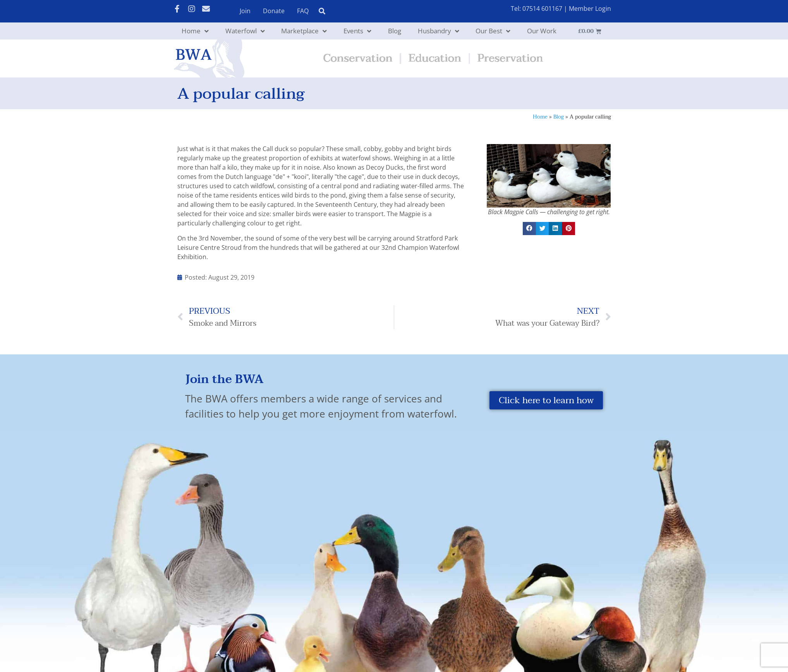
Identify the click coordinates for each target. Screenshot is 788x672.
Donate (274, 11)
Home (195, 31)
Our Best (493, 31)
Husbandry (439, 31)
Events (357, 31)
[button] (529, 229)
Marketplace (304, 31)
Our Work (542, 31)
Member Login (590, 9)
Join (245, 11)
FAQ (303, 11)
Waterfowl (245, 31)
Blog (395, 31)
